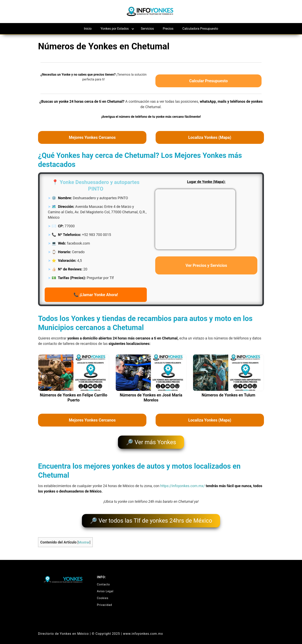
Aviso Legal (105, 588)
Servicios (147, 29)
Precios (168, 29)
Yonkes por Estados (115, 29)
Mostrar (84, 539)
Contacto (103, 581)
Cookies (103, 595)
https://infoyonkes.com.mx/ (183, 484)
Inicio (88, 29)
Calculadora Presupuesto (200, 29)
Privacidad (104, 601)
